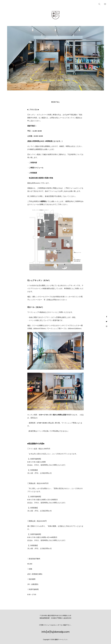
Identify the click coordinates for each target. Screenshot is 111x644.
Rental (6, 4)
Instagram (107, 326)
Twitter (107, 321)
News (12, 4)
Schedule (20, 4)
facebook (107, 317)
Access (27, 4)
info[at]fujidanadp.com (56, 632)
